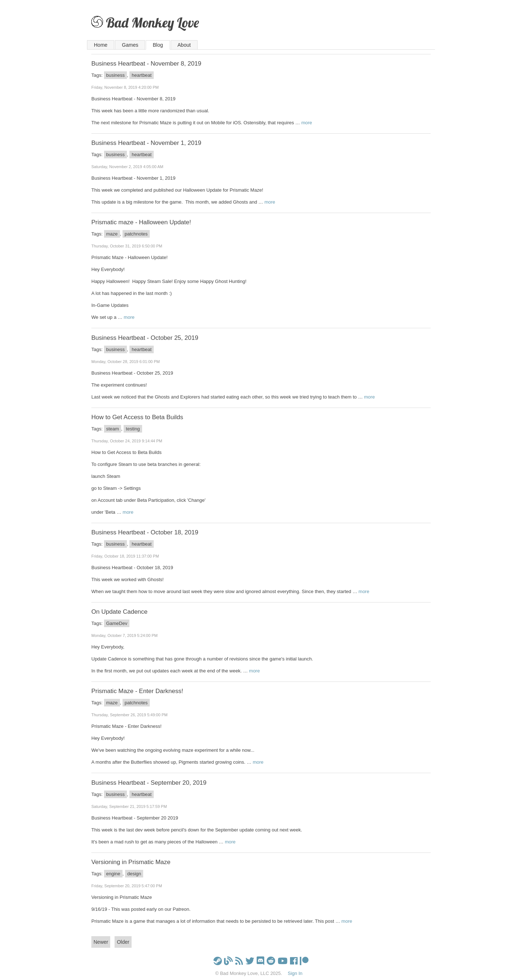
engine (113, 874)
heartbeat (142, 75)
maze (112, 234)
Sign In (295, 973)
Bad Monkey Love (152, 22)
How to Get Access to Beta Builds (137, 417)
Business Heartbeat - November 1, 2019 (146, 143)
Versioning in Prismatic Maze (131, 862)
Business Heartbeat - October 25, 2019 (145, 338)
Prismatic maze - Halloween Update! (141, 222)
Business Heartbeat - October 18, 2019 (145, 532)
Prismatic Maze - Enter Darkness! (137, 691)
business (115, 75)
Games (130, 45)
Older (123, 942)
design (134, 874)
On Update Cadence (119, 612)
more (307, 123)
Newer (101, 942)
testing (133, 429)
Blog (158, 45)
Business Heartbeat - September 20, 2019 (149, 783)
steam (113, 429)
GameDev (117, 623)
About (184, 45)
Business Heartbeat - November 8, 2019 (146, 64)
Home (101, 45)
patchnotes (136, 234)
